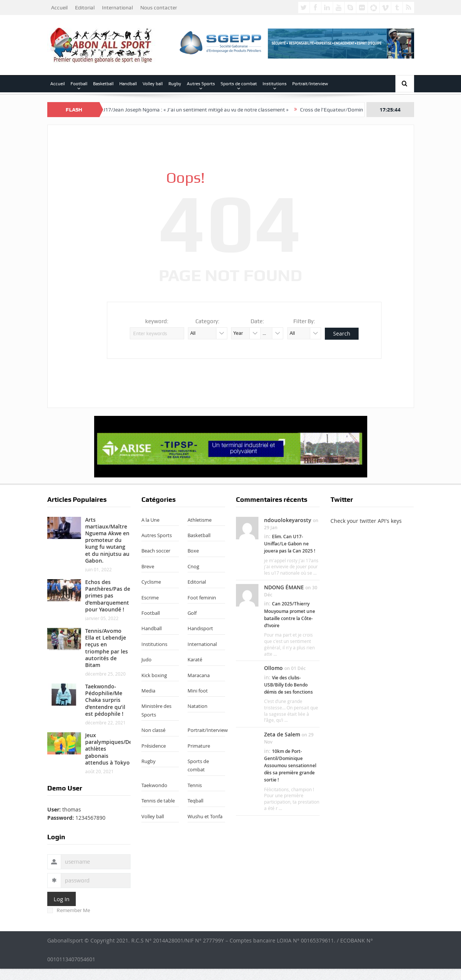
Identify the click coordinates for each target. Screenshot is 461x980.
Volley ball (153, 84)
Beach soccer (156, 551)
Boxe (193, 551)
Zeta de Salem (282, 734)
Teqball (195, 801)
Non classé (153, 730)
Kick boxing (154, 675)
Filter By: (304, 321)
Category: (207, 321)
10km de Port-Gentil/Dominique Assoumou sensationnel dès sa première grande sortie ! (290, 766)
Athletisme (200, 520)
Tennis (195, 785)
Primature (199, 746)
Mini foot (198, 691)
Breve (148, 566)
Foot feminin (202, 598)
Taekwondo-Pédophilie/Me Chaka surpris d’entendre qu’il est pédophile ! (105, 700)
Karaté (195, 659)
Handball (128, 84)
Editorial (85, 8)
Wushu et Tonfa (205, 816)
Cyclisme (151, 582)
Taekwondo (154, 785)
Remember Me (69, 910)
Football (79, 84)
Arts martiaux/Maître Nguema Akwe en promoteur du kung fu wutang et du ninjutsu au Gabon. (107, 540)
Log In (62, 899)
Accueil (59, 8)
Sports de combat (239, 84)
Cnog (193, 566)
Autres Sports (201, 84)
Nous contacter (159, 8)
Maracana (199, 675)
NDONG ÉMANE (284, 587)
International (117, 8)
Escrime (150, 598)
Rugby (175, 84)
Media (148, 691)
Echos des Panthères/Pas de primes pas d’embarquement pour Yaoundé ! (108, 596)
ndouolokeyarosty (288, 520)
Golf (192, 613)
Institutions (275, 84)
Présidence (154, 746)
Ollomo (273, 668)
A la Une (150, 520)
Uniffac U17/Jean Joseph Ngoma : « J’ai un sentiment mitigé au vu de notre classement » (191, 110)
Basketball (103, 84)
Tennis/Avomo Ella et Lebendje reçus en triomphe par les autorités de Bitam (107, 648)
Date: (257, 321)
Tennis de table (158, 801)
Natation (197, 706)
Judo (146, 659)
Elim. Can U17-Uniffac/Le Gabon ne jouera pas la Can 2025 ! (290, 544)
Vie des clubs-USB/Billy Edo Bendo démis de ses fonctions (288, 685)
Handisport (200, 628)
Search (342, 333)
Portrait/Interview (310, 84)
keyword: (157, 321)
